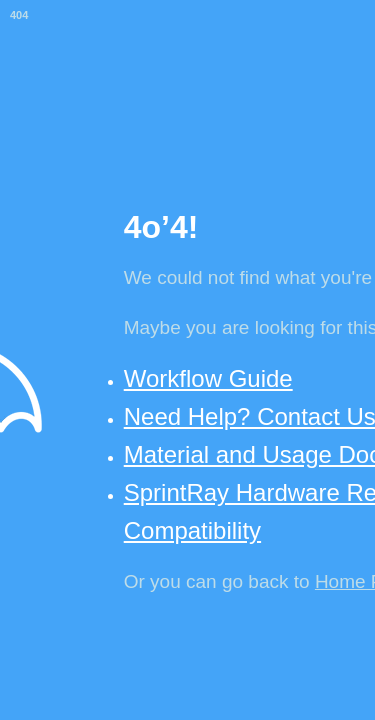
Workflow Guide (208, 378)
